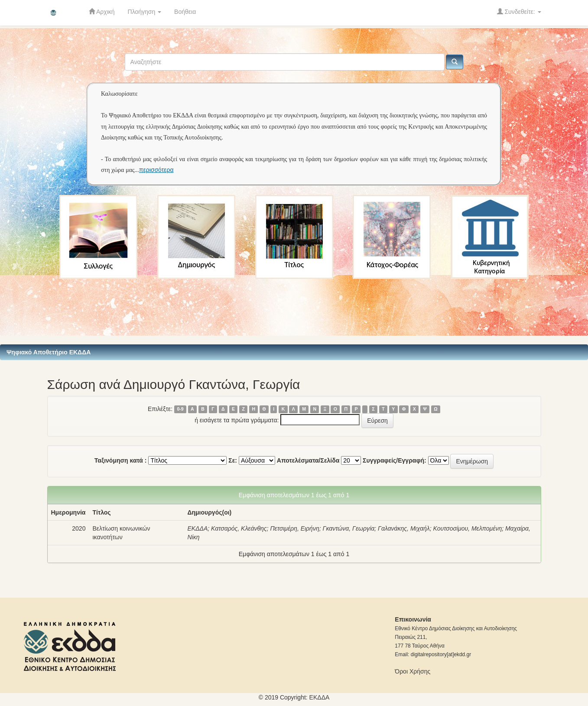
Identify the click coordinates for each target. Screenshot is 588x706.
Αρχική (102, 11)
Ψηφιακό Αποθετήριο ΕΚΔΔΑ (49, 352)
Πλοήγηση (145, 12)
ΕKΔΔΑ (320, 697)
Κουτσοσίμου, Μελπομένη (468, 528)
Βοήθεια (185, 12)
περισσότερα (156, 170)
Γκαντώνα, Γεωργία (348, 528)
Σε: (233, 460)
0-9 (180, 409)
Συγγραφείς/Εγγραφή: (395, 460)
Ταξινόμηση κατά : (121, 460)
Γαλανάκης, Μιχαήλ (404, 528)
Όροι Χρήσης (413, 671)
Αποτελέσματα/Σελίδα (308, 460)
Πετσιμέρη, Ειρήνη (294, 528)
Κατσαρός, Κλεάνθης (239, 528)
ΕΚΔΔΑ (197, 528)
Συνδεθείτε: (519, 11)
